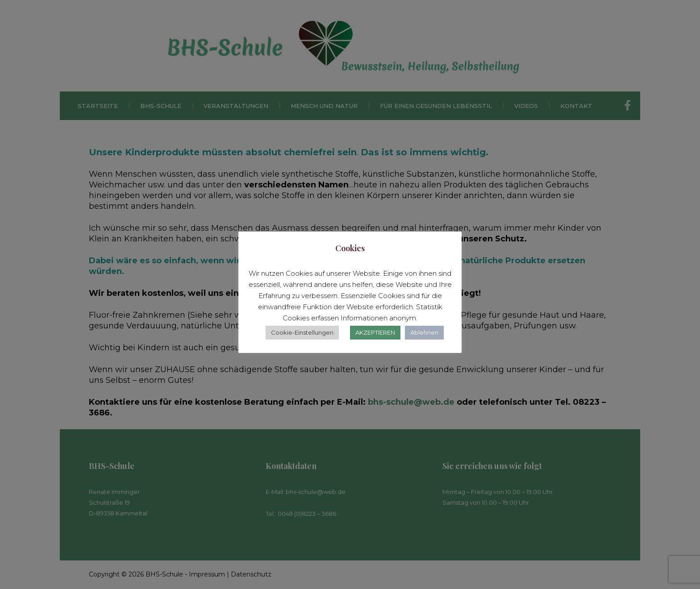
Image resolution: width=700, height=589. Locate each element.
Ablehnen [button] (424, 332)
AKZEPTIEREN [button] (375, 332)
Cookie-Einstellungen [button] (302, 332)
